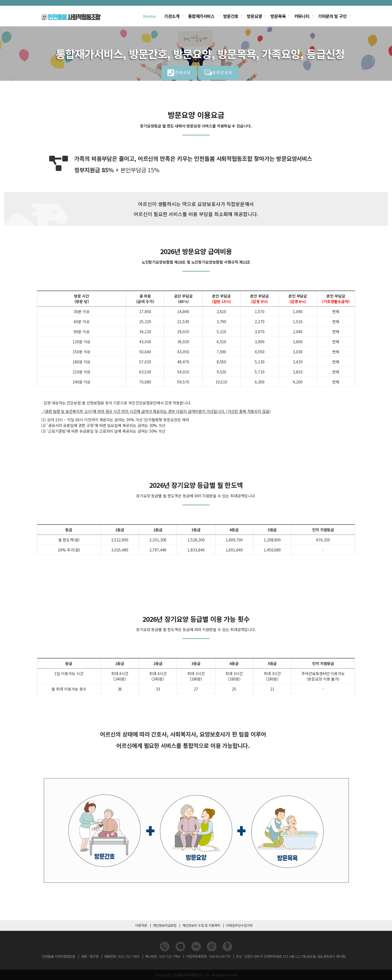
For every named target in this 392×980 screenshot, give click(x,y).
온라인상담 (218, 73)
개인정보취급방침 (165, 925)
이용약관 (141, 925)
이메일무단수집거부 (239, 925)
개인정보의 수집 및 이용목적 (201, 925)
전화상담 (179, 73)
